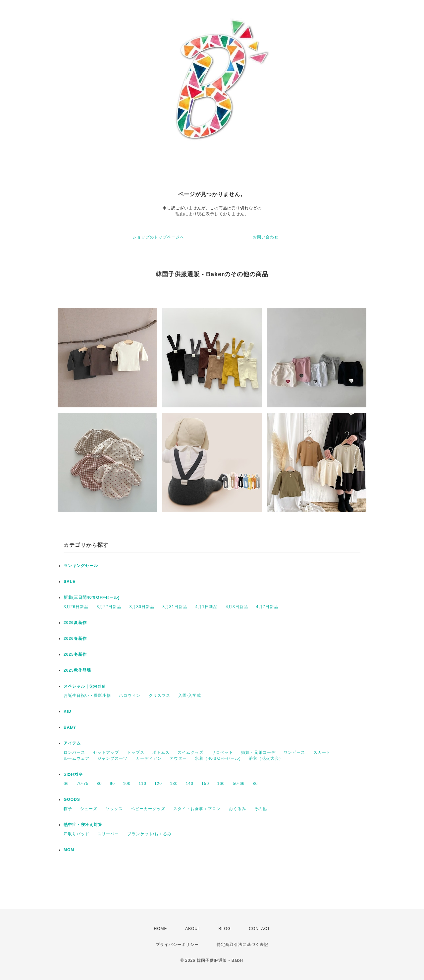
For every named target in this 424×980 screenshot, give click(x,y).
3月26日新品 (76, 607)
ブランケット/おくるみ (149, 834)
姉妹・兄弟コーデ (258, 752)
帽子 (68, 809)
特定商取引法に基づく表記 (242, 945)
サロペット (222, 752)
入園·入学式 (190, 696)
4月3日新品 (237, 607)
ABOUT (193, 929)
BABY (70, 727)
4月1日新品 (207, 607)
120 (158, 784)
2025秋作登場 (77, 670)
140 (190, 784)
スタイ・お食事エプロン (197, 809)
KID (68, 711)
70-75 (83, 784)
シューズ (89, 809)
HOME (161, 929)
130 (174, 784)
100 (127, 784)
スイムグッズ (190, 752)
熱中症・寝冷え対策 (83, 825)
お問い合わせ (266, 237)
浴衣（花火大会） (266, 758)
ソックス (114, 809)
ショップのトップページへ (158, 237)
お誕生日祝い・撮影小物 (87, 696)
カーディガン (149, 758)
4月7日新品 (267, 607)
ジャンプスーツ (112, 758)
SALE (70, 582)
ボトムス (161, 752)
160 (221, 784)
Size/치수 (73, 774)
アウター (178, 758)
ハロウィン (130, 696)
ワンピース (294, 752)
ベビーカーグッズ (148, 809)
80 (99, 784)
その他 (261, 809)
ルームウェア (77, 758)
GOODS (72, 799)
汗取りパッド (77, 834)
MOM (69, 850)
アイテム (72, 743)
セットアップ (106, 752)
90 (112, 784)
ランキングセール (81, 566)
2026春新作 (75, 639)
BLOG (225, 929)
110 (143, 784)
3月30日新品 (142, 607)
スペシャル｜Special (85, 686)
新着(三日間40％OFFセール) (92, 597)
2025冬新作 (75, 654)
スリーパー (108, 834)
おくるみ (238, 809)
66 (66, 784)
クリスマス (159, 696)
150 (205, 784)
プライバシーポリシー (177, 945)
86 (255, 784)
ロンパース (74, 752)
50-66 (239, 784)
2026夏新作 (75, 623)
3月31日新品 (175, 607)
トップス (136, 752)
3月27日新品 (109, 607)
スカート (322, 752)
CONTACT (259, 929)
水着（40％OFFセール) (218, 758)
